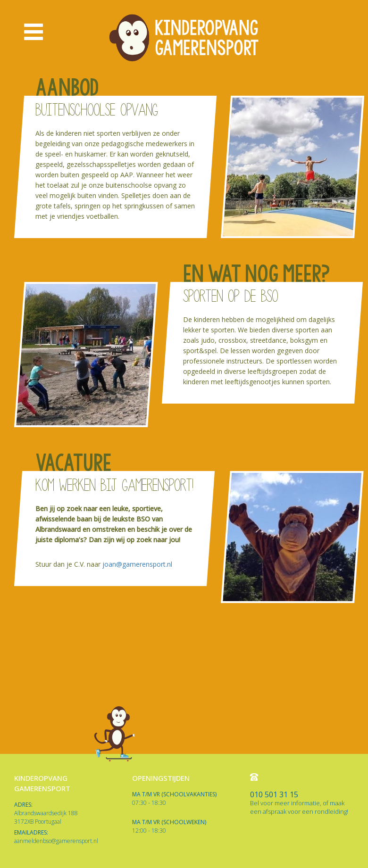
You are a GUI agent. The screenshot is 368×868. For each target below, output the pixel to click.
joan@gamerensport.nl (138, 564)
